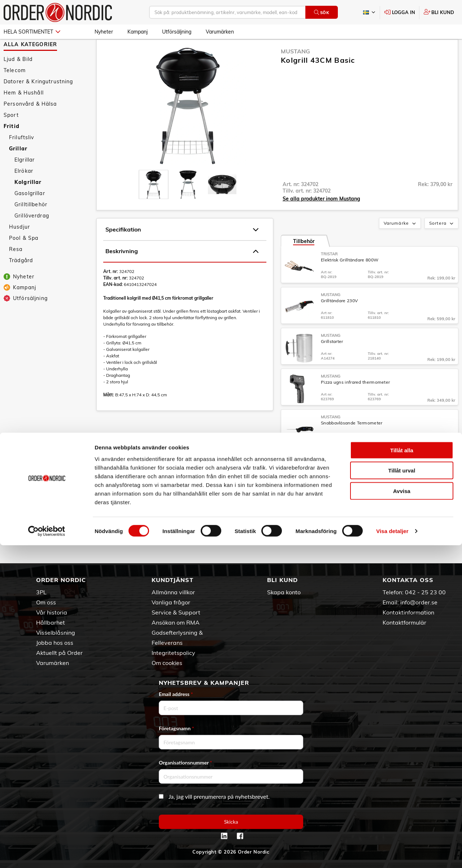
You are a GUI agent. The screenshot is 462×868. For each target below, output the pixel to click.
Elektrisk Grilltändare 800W (350, 281)
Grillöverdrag (32, 237)
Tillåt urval (402, 793)
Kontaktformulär (404, 622)
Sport (11, 136)
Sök (322, 12)
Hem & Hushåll (24, 114)
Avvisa (402, 813)
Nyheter (104, 32)
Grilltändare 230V (339, 321)
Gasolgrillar (30, 214)
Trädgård (21, 281)
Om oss (46, 602)
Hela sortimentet (32, 32)
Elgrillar (25, 181)
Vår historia (52, 612)
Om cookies (167, 663)
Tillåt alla (402, 773)
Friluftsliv (22, 158)
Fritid (12, 147)
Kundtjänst (173, 580)
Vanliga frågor (171, 602)
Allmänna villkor (173, 592)
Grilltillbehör (31, 225)
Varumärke (400, 244)
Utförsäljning (177, 32)
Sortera (442, 244)
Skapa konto (284, 592)
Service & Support (176, 612)
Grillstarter (332, 362)
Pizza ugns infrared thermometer (355, 403)
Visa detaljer (392, 854)
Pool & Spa (24, 259)
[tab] (154, 205)
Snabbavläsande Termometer (352, 444)
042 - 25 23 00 (425, 592)
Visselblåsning (56, 633)
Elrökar (24, 192)
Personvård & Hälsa (30, 125)
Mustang (295, 72)
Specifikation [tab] (182, 251)
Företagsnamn (176, 728)
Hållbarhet (51, 622)
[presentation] (154, 205)
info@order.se (419, 602)
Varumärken (220, 32)
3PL (41, 592)
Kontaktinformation (408, 612)
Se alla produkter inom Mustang (321, 220)
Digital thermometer (342, 484)
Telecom (15, 91)
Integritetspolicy (173, 653)
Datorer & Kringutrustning (38, 102)
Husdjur (19, 248)
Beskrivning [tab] (182, 272)
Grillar (18, 169)
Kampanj (138, 32)
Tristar (329, 275)
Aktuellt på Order (59, 653)
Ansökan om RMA (176, 622)
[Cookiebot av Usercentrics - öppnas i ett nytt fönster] (47, 854)
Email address (176, 694)
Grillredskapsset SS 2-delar (349, 525)
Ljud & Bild (18, 80)
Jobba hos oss (55, 643)
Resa (16, 270)
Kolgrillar (28, 203)
